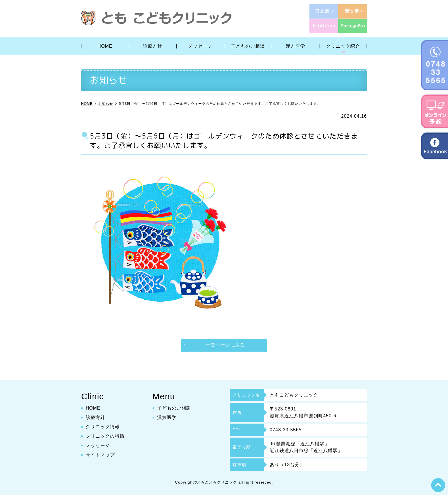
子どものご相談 (248, 46)
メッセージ (200, 46)
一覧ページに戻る (225, 345)
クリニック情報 (103, 427)
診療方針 (153, 46)
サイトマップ (100, 455)
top (438, 485)
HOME (105, 46)
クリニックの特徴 (105, 436)
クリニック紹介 (343, 46)
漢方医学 (295, 46)
